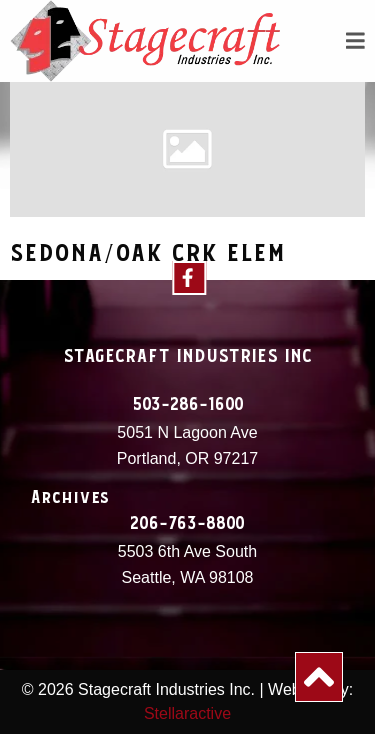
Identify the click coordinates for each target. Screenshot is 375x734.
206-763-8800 (187, 524)
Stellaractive (187, 713)
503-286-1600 (188, 405)
